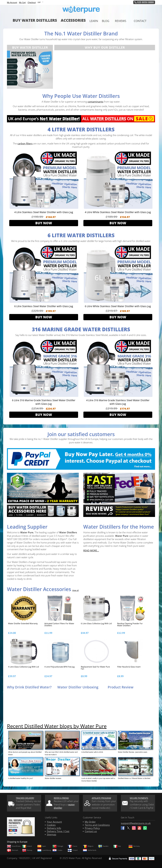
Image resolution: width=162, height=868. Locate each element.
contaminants (95, 102)
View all (75, 590)
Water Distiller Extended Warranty (23, 624)
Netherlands (90, 850)
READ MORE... (91, 551)
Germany (134, 846)
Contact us (91, 831)
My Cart (22, 2)
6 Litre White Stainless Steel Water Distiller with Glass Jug (118, 306)
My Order (90, 822)
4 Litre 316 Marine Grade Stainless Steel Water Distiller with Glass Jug (118, 402)
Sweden (103, 846)
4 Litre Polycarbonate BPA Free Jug (59, 667)
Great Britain (14, 846)
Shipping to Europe (17, 842)
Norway (27, 850)
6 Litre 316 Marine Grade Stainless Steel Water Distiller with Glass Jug (44, 402)
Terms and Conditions (97, 825)
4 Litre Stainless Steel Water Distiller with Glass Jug (44, 212)
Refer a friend (61, 798)
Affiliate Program (101, 798)
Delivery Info (54, 828)
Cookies (51, 825)
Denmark (13, 850)
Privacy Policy (92, 828)
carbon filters (25, 144)
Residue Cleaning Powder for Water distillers (130, 625)
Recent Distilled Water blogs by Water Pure (57, 726)
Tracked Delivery (25, 798)
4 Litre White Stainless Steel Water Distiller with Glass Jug (118, 212)
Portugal (58, 846)
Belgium (88, 846)
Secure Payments (139, 798)
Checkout (32, 2)
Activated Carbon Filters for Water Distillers (59, 625)
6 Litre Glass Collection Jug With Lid (96, 624)
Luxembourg (44, 850)
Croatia (57, 850)
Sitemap (52, 834)
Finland (73, 850)
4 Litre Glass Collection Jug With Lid (23, 667)
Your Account (54, 822)
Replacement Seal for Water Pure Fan (95, 668)
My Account (12, 2)
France (72, 846)
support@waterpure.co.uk (136, 823)
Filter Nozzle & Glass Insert (129, 667)
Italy (117, 846)
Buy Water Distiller (30, 47)
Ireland (27, 846)
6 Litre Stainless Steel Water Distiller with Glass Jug (44, 306)
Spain (42, 846)
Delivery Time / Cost (58, 831)
